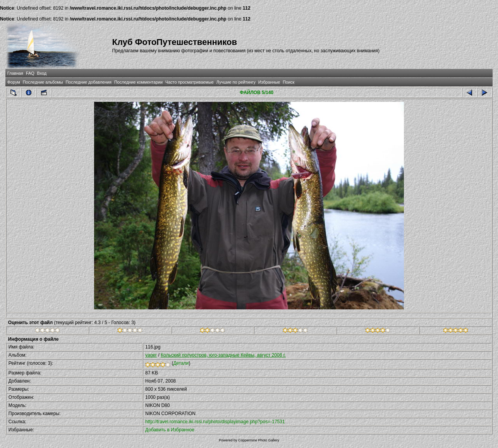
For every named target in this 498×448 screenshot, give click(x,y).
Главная (15, 73)
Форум (14, 82)
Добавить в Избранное (170, 430)
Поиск (288, 82)
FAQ (30, 73)
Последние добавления (89, 82)
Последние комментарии (138, 82)
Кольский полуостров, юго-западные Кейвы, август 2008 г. (223, 355)
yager (151, 355)
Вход (42, 73)
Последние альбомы (43, 82)
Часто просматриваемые (190, 82)
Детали (181, 363)
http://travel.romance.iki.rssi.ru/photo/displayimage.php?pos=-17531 (215, 422)
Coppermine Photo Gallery (259, 440)
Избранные (269, 82)
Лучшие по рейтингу (236, 82)
